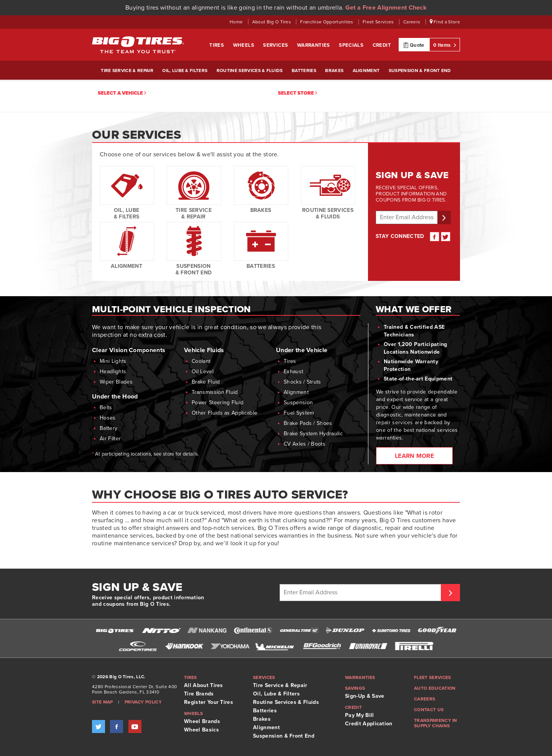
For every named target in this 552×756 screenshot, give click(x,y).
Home (237, 22)
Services (276, 45)
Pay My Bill (360, 715)
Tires (217, 45)
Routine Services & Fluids (250, 71)
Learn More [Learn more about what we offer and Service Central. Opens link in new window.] (414, 456)
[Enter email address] (408, 217)
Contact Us (429, 710)
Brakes (334, 71)
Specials (352, 45)
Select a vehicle (122, 93)
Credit (382, 45)
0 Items (445, 45)
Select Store (297, 93)
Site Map (103, 702)
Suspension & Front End (420, 71)
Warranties (314, 45)
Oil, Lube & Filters (185, 71)
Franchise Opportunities (327, 22)
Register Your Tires (209, 702)
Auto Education (435, 688)
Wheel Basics (201, 730)
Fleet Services (379, 22)
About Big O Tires (272, 22)
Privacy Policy (143, 702)
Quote (414, 45)
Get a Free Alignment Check (386, 8)
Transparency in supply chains (436, 723)
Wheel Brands (202, 721)
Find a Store (445, 22)
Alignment (366, 71)
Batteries (304, 71)
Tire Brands (199, 694)
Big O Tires (138, 45)
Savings (355, 688)
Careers (412, 22)
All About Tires (204, 685)
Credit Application (369, 724)
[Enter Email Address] (361, 593)
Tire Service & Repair (127, 71)
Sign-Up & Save (365, 696)
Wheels (244, 45)
